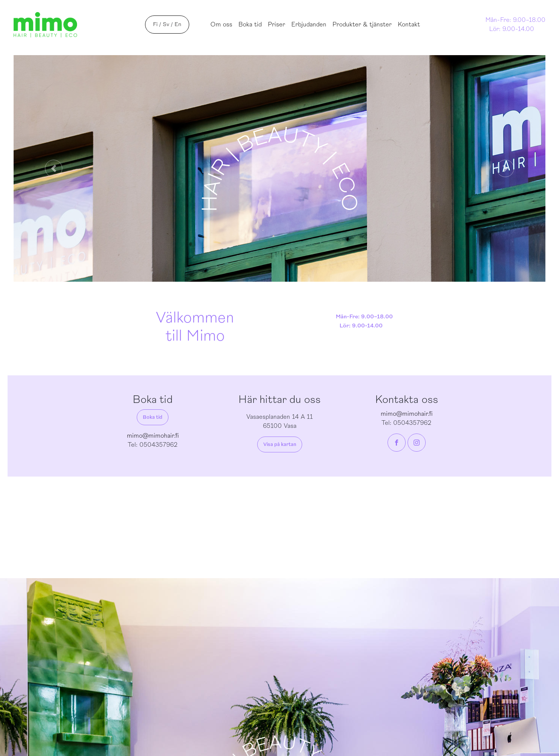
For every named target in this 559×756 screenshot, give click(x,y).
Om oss (221, 25)
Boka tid (250, 25)
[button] (53, 168)
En (178, 24)
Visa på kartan (280, 444)
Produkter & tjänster (362, 25)
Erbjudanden (309, 25)
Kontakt (409, 25)
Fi (155, 24)
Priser (276, 25)
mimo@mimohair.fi (153, 436)
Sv (166, 24)
